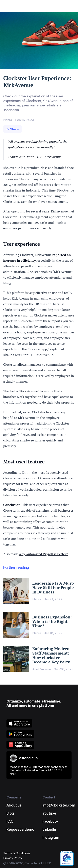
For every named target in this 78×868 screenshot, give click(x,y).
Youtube (49, 813)
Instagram (51, 837)
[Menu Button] (72, 6)
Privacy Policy (13, 858)
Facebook (50, 821)
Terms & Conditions (17, 853)
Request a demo (20, 829)
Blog (10, 813)
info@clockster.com (59, 805)
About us (14, 805)
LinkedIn (49, 829)
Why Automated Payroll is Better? (43, 554)
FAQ (10, 821)
